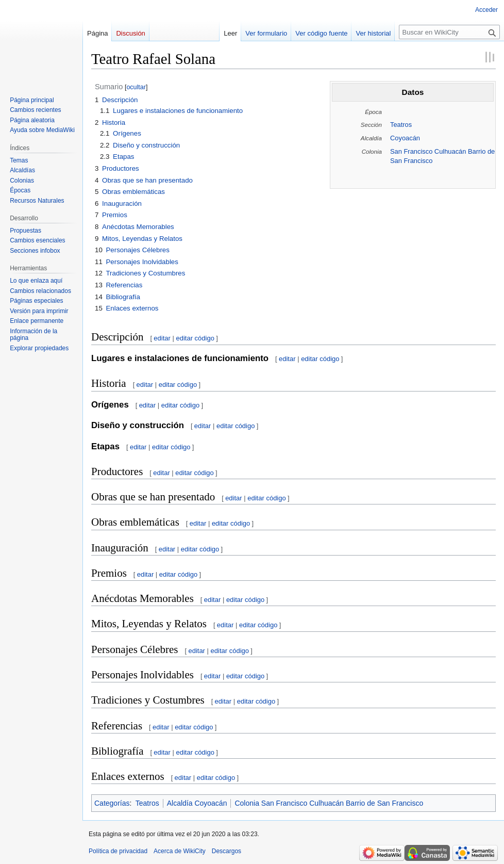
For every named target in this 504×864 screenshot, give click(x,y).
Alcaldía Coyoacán (197, 803)
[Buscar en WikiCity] (449, 32)
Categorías (112, 803)
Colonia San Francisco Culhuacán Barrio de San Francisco (329, 803)
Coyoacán (405, 138)
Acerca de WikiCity (180, 851)
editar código (195, 338)
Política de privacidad (118, 851)
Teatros (401, 125)
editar (162, 338)
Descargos (226, 851)
